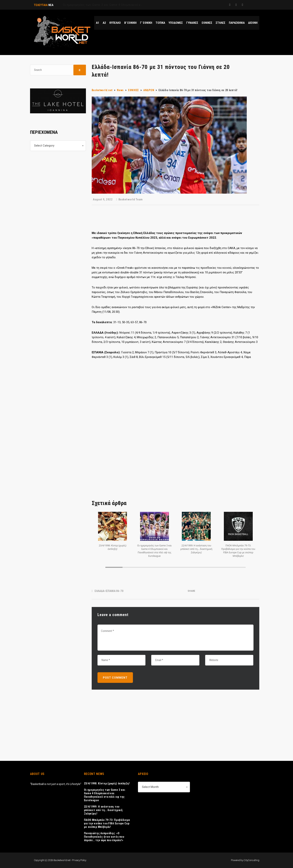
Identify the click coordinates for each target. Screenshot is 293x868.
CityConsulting (251, 860)
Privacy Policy (79, 860)
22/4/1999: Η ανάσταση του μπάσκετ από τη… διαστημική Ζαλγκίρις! (103, 810)
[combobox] (58, 146)
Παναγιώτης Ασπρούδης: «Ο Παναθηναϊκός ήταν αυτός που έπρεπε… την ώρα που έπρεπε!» (104, 837)
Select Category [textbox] (44, 146)
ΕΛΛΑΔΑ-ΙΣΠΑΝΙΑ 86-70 (109, 591)
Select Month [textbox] (150, 787)
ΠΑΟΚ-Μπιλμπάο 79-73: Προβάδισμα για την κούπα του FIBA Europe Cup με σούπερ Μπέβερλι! (107, 823)
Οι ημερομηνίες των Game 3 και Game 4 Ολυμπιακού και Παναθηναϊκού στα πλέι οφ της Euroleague (105, 795)
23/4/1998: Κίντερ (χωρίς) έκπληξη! (107, 783)
